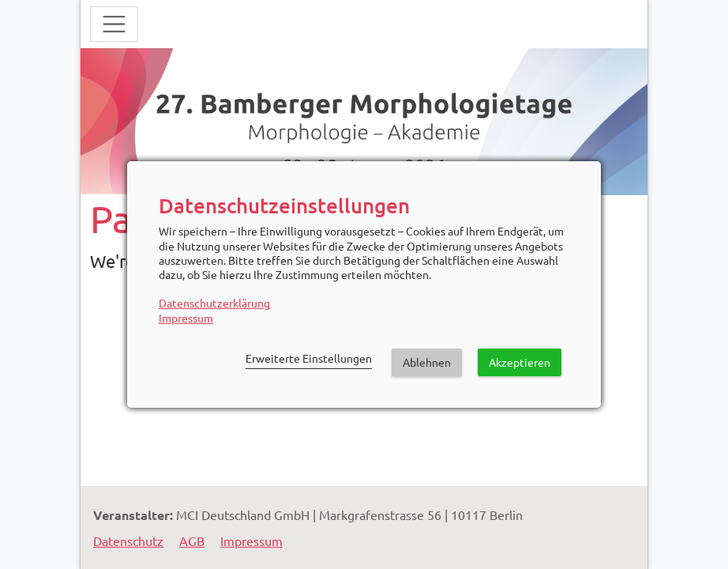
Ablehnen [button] (427, 362)
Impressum (186, 318)
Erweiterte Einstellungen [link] (309, 358)
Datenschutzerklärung (214, 303)
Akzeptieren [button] (520, 362)
